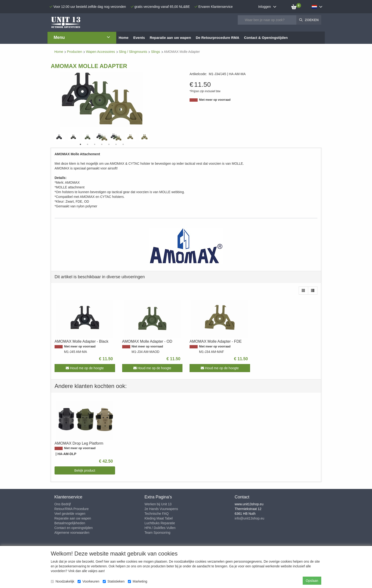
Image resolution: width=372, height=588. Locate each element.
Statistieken (114, 581)
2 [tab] (88, 144)
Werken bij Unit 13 (158, 504)
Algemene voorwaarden (72, 533)
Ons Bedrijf (63, 504)
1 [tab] (80, 144)
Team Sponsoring (157, 533)
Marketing (137, 581)
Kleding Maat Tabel (159, 518)
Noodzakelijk (63, 581)
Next (150, 137)
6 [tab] (116, 144)
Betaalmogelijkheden (70, 523)
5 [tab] (109, 144)
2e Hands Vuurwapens (161, 509)
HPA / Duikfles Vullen (160, 528)
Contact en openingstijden (74, 528)
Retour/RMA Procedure (72, 509)
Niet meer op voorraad (215, 100)
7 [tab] (123, 144)
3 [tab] (95, 144)
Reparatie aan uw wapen (73, 518)
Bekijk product (85, 470)
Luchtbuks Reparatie (160, 523)
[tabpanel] (102, 137)
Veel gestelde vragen (70, 514)
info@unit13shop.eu (249, 518)
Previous (53, 137)
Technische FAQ (157, 514)
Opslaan (312, 581)
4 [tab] (102, 144)
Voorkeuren (88, 581)
